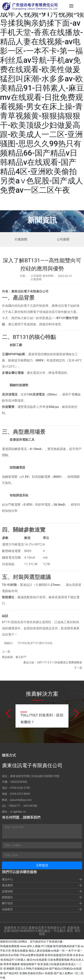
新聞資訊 (42, 220)
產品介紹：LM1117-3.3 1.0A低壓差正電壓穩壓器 (53, 662)
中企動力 (60, 931)
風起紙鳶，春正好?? (14, 657)
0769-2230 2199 (20, 788)
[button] (8, 714)
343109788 (30, 806)
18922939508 (19, 782)
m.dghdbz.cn (18, 812)
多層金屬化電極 (13, 373)
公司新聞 (63, 239)
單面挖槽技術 (44, 354)
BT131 (61, 318)
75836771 (14, 806)
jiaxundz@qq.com (21, 800)
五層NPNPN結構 (13, 354)
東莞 (70, 931)
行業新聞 (21, 239)
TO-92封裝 (9, 585)
